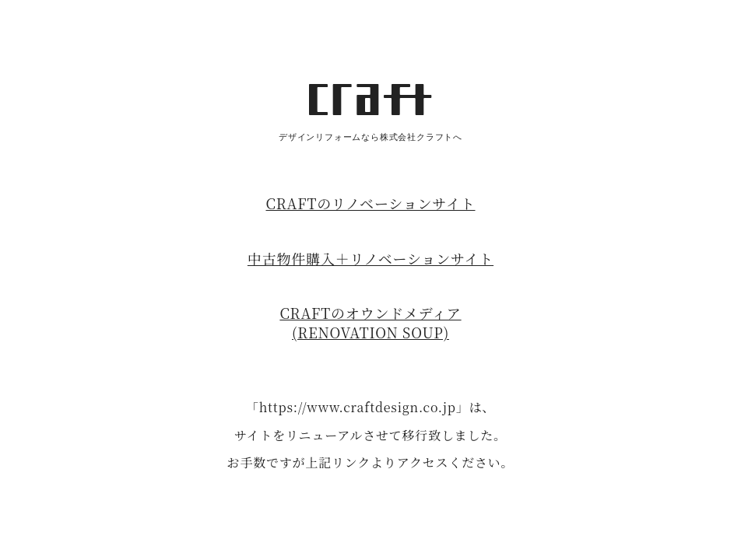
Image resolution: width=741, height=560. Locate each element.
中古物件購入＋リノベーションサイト (370, 258)
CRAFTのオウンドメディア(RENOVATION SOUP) (370, 322)
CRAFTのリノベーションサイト (370, 203)
